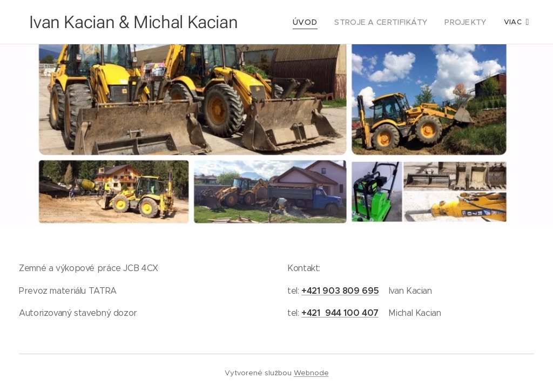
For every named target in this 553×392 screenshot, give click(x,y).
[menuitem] (318, 22)
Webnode (311, 373)
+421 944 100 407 (340, 313)
